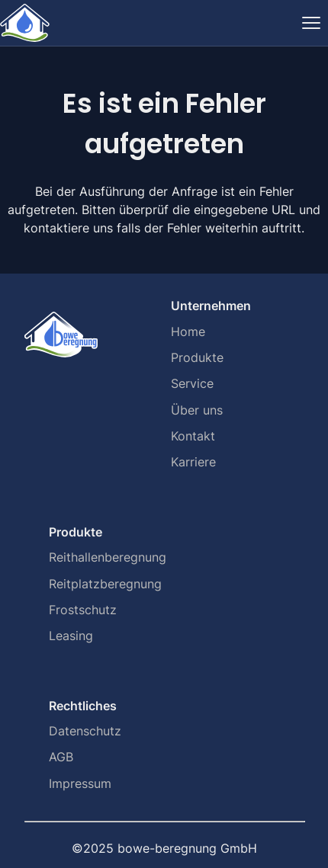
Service (192, 383)
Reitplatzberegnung (105, 584)
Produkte (197, 357)
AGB (61, 757)
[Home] (25, 23)
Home (188, 332)
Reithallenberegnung (108, 557)
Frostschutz (83, 610)
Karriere (193, 462)
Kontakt (193, 436)
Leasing (71, 636)
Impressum (80, 783)
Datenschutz (85, 731)
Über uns (197, 410)
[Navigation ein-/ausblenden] (311, 23)
